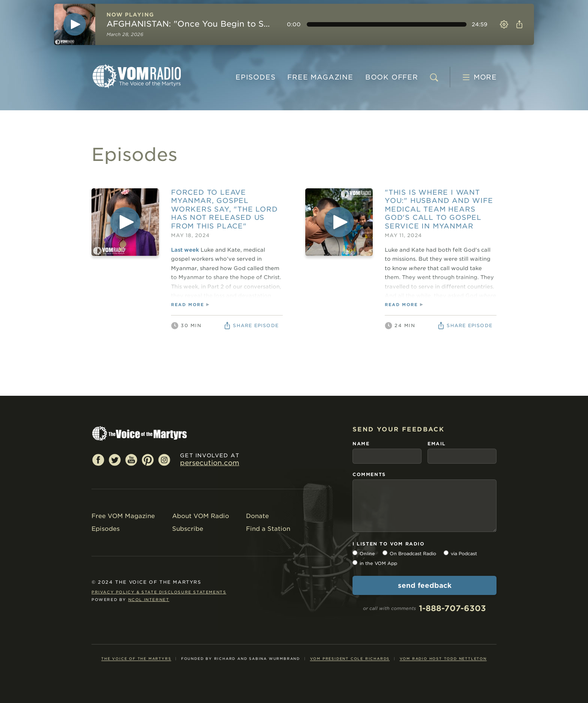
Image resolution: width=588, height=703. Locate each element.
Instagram (164, 460)
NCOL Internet (149, 599)
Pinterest (148, 460)
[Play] (75, 24)
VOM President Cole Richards (350, 659)
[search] (434, 77)
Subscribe (188, 529)
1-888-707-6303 (452, 608)
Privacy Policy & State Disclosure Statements (159, 592)
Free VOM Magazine (123, 516)
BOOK (392, 77)
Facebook (98, 460)
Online (367, 554)
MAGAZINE (320, 77)
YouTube (131, 460)
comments (369, 474)
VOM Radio (136, 76)
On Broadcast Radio (413, 554)
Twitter (115, 460)
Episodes (255, 77)
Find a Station (268, 529)
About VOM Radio (201, 516)
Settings (504, 24)
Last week (185, 250)
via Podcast (464, 554)
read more (187, 305)
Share (518, 24)
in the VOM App (378, 563)
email (437, 444)
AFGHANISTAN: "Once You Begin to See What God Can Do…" (190, 24)
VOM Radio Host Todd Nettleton (443, 659)
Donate (257, 516)
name (361, 444)
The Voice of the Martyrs (136, 659)
